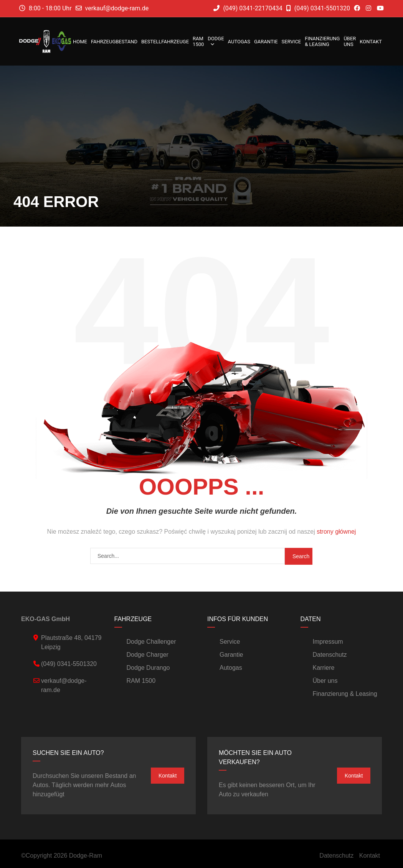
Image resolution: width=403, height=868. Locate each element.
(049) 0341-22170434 (248, 8)
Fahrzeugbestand (114, 42)
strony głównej (336, 532)
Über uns (350, 41)
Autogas (239, 42)
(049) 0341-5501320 (318, 8)
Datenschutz (330, 655)
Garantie (266, 42)
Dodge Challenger (151, 642)
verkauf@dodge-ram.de (117, 8)
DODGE (216, 41)
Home (80, 42)
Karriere (324, 668)
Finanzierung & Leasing (322, 41)
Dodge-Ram (86, 856)
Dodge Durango (148, 668)
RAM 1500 (198, 41)
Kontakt (371, 42)
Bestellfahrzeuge (165, 42)
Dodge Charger (148, 655)
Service (292, 42)
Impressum (328, 642)
